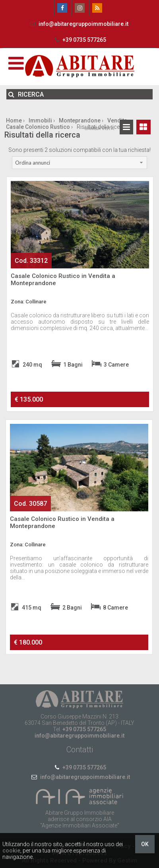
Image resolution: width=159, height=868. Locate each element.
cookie (11, 851)
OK (145, 844)
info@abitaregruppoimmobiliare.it (79, 24)
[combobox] (80, 163)
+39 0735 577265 (79, 40)
